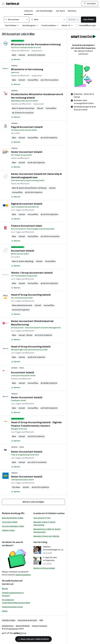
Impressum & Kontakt (27, 620)
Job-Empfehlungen (44, 11)
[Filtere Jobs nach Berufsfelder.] (14, 26)
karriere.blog (40, 542)
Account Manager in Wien (13, 526)
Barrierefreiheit (23, 626)
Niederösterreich (25, 305)
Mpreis (5, 589)
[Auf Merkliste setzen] (16, 59)
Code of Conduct (40, 626)
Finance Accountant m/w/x (27, 226)
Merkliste (72, 11)
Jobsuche (28, 11)
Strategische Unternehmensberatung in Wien (16, 601)
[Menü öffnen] (3, 4)
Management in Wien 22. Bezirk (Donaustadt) (47, 531)
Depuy (5, 611)
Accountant (14, 34)
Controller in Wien (10, 522)
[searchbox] (17, 20)
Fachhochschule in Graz (12, 607)
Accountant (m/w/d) (23, 251)
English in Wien (8, 530)
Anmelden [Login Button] (90, 4)
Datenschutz (8, 626)
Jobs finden (89, 20)
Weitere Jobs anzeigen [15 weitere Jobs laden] (33, 502)
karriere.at (8, 584)
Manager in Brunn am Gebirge (46, 536)
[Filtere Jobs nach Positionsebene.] (51, 26)
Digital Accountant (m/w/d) (27, 204)
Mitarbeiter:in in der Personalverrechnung (36, 44)
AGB (41, 620)
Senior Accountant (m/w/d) (27, 152)
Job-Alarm (60, 11)
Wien (32, 34)
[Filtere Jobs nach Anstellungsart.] (32, 26)
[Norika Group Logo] (14, 634)
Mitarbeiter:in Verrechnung (27, 69)
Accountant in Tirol (42, 518)
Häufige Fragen (9, 620)
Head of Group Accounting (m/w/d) (31, 347)
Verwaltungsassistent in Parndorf (13, 594)
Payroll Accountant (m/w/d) (27, 127)
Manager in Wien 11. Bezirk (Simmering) (44, 524)
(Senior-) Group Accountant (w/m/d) (32, 273)
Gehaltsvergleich (23, 575)
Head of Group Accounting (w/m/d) (31, 295)
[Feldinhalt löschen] (27, 20)
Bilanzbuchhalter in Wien (13, 518)
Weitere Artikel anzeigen (44, 568)
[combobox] (17, 20)
